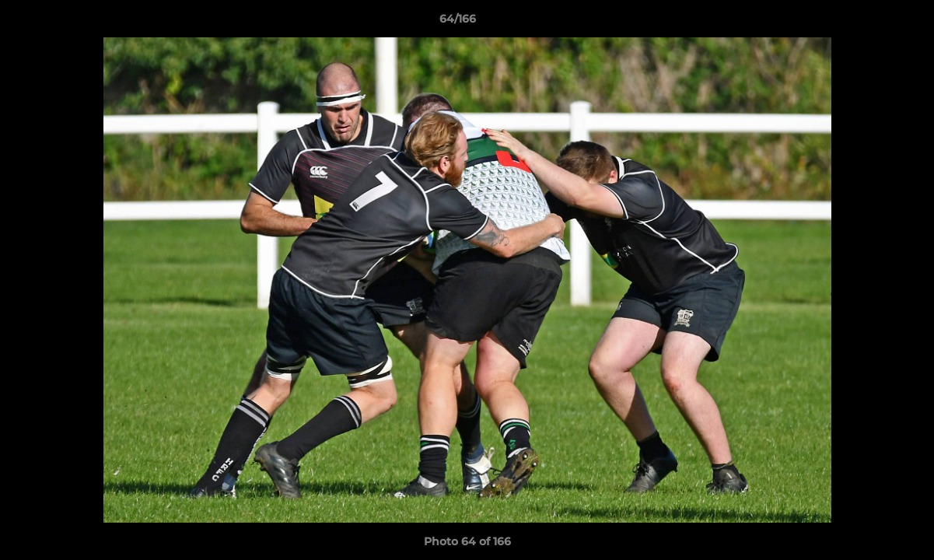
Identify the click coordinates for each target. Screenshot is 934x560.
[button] (869, 23)
